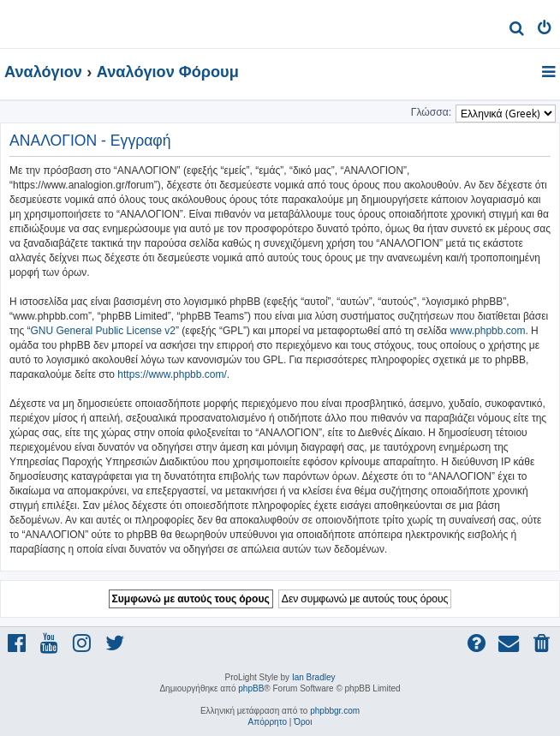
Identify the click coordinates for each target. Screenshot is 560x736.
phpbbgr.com (335, 711)
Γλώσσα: (431, 112)
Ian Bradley (314, 677)
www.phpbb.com (487, 331)
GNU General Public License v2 (103, 331)
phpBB (251, 688)
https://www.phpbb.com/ (172, 374)
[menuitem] (517, 30)
